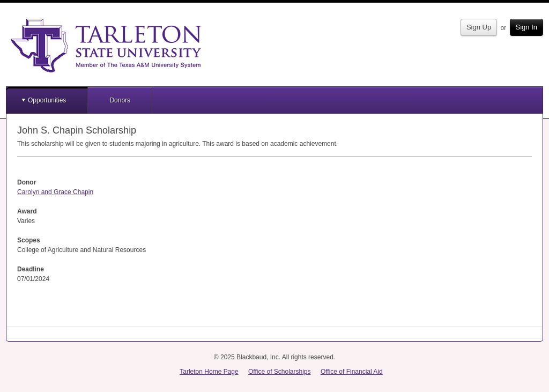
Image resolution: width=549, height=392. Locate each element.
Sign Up (479, 27)
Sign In (526, 27)
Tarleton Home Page (209, 372)
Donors (120, 100)
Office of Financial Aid (352, 372)
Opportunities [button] (47, 100)
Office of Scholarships (280, 372)
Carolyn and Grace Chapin (55, 192)
